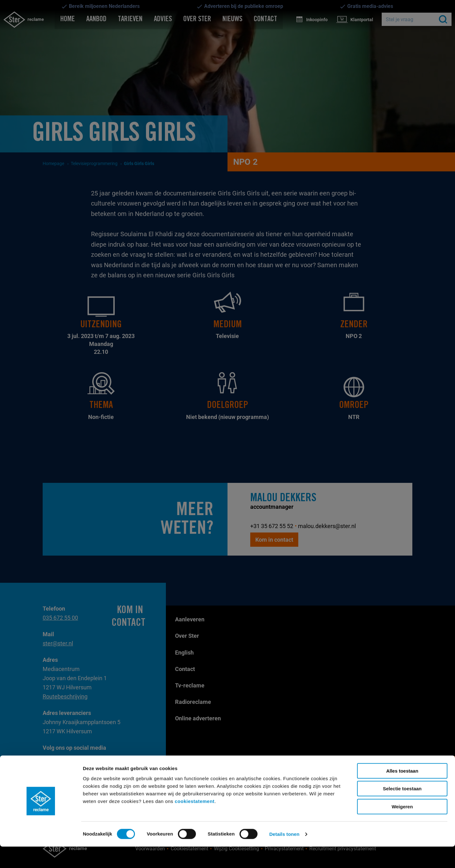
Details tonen (284, 856)
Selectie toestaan (402, 810)
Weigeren (402, 828)
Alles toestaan (402, 792)
